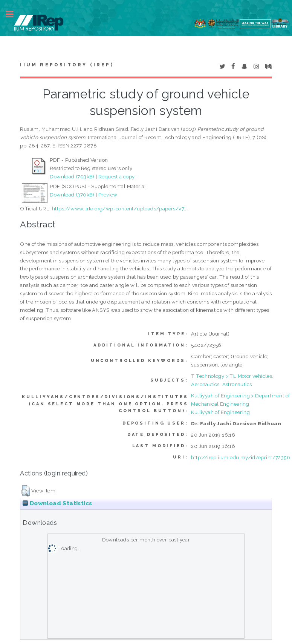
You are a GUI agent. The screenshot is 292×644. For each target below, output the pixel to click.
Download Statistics (57, 503)
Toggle (14, 14)
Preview (108, 195)
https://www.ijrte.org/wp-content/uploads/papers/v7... (120, 209)
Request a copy (117, 176)
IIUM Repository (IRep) (67, 65)
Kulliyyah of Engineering (220, 412)
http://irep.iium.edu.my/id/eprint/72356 (241, 457)
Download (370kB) (72, 195)
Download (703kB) (72, 176)
